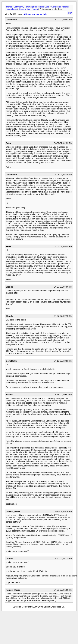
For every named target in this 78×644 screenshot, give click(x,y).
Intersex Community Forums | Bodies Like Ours (27, 7)
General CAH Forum (28, 9)
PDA (70, 13)
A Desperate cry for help (35, 14)
